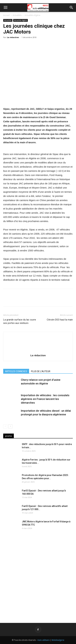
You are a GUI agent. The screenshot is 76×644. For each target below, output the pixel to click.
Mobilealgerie (58, 640)
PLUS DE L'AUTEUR (41, 371)
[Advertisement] (38, 574)
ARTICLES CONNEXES (16, 371)
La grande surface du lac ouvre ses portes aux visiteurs (20, 321)
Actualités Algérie (32, 15)
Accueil (6, 15)
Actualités (17, 15)
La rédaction (13, 37)
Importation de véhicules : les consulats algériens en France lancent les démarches (45, 399)
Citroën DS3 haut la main (60, 320)
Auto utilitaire (44, 640)
